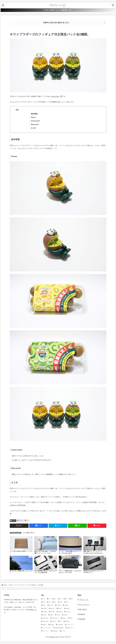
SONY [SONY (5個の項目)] (45, 625)
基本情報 (34, 114)
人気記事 (81, 619)
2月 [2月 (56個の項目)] (49, 599)
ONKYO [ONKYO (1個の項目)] (54, 621)
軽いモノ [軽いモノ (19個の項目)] (64, 631)
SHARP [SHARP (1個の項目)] (67, 621)
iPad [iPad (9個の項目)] (71, 618)
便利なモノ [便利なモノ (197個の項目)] (70, 628)
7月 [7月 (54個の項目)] (44, 602)
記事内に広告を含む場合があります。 (57, 23)
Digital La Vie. (54, 637)
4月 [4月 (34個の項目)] (61, 599)
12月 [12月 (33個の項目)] (44, 605)
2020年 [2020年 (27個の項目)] (45, 609)
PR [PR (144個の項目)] (61, 621)
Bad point (35, 124)
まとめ (33, 128)
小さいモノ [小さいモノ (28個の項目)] (46, 631)
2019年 (21, 521)
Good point (35, 121)
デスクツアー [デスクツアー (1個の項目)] (70, 625)
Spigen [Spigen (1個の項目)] (52, 625)
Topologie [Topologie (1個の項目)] (60, 625)
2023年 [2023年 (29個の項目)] (68, 609)
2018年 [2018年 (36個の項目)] (59, 605)
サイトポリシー (84, 605)
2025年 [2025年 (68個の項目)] (52, 612)
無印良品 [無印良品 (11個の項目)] (55, 631)
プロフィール (83, 600)
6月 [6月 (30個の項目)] (72, 599)
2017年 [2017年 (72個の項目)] (51, 605)
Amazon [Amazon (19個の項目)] (68, 612)
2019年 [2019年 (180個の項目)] (66, 605)
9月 (27, 521)
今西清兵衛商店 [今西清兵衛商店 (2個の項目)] (59, 628)
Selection (81, 614)
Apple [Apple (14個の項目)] (51, 615)
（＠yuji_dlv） (55, 96)
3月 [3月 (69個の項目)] (55, 599)
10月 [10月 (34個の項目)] (61, 602)
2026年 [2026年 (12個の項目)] (60, 612)
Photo (33, 117)
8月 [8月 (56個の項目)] (49, 602)
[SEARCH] (113, 5)
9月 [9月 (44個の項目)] (55, 602)
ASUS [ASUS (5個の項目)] (58, 615)
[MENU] (3, 5)
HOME (5, 585)
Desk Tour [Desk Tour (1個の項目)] (46, 618)
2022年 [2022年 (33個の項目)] (60, 609)
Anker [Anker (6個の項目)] (44, 615)
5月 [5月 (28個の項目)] (66, 599)
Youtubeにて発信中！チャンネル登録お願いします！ (58, 10)
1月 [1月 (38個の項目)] (44, 599)
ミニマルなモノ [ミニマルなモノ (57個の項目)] (47, 628)
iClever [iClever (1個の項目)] (64, 618)
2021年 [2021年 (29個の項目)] (52, 609)
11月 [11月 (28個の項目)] (67, 602)
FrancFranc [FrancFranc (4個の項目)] (55, 618)
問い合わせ (82, 609)
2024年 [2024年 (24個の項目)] (45, 612)
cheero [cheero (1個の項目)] (66, 615)
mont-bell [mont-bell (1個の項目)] (45, 621)
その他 (14, 521)
